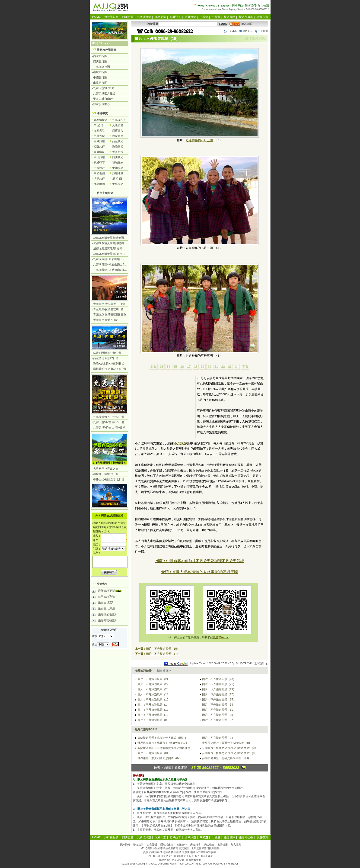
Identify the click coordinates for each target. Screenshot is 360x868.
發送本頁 (246, 31)
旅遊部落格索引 (105, 621)
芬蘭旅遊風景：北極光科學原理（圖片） (227, 758)
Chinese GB (213, 6)
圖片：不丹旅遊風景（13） (219, 705)
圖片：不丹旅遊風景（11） (219, 710)
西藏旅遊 (190, 17)
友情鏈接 (223, 845)
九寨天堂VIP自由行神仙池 (109, 428)
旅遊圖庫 (229, 17)
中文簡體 (261, 31)
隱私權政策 (167, 845)
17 (189, 367)
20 (209, 367)
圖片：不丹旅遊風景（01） (154, 753)
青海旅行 (118, 152)
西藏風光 (118, 141)
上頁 (153, 367)
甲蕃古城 (99, 136)
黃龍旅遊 (118, 125)
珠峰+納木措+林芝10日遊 (109, 364)
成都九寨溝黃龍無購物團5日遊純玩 (115, 243)
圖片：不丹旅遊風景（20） (154, 689)
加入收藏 (263, 6)
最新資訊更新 (108, 591)
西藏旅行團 (100, 56)
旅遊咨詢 (262, 17)
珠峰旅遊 (118, 147)
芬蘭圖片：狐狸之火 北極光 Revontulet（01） (231, 748)
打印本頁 (230, 31)
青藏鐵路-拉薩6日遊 (106, 320)
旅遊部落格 (246, 17)
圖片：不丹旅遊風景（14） (154, 705)
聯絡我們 (250, 6)
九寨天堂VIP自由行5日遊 (109, 422)
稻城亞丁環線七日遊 (106, 474)
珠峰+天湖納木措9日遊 (107, 353)
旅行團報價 (111, 17)
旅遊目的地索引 (105, 615)
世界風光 (118, 184)
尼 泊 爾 (117, 179)
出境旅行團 (100, 83)
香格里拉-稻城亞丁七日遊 (109, 479)
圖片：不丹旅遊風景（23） (219, 679)
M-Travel (233, 864)
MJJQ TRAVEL (244, 663)
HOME (201, 6)
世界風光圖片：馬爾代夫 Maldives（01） (228, 743)
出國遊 (216, 17)
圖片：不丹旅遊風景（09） (219, 715)
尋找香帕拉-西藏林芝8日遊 (110, 369)
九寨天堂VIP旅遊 (104, 88)
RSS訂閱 (241, 24)
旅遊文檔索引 (103, 603)
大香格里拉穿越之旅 (106, 469)
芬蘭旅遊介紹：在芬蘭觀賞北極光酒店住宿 (164, 748)
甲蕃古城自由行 (103, 99)
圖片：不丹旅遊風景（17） (163, 654)
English (225, 6)
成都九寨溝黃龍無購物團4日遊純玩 (115, 238)
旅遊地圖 (118, 173)
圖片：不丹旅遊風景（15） (163, 649)
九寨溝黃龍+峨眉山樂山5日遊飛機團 (116, 259)
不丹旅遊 (180, 443)
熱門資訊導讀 (103, 597)
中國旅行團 (100, 77)
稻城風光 (118, 163)
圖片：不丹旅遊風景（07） (219, 720)
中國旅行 (99, 168)
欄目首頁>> (164, 671)
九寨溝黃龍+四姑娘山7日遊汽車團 (114, 270)
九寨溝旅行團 (102, 67)
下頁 (245, 367)
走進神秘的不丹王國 (199, 140)
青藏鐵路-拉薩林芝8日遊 (108, 309)
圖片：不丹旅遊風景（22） (154, 684)
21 (216, 367)
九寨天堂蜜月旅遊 (104, 94)
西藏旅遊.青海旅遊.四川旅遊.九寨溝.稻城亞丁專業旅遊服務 (183, 852)
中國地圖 (99, 173)
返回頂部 (261, 663)
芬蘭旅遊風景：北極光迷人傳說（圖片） (162, 738)
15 (175, 367)
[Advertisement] (165, 407)
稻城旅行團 (100, 72)
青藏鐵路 (99, 152)
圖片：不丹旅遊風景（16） (154, 700)
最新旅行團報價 (106, 50)
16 (182, 367)
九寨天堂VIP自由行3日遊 (109, 417)
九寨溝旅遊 (144, 17)
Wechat (224, 637)
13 (162, 367)
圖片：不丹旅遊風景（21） (219, 684)
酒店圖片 (118, 131)
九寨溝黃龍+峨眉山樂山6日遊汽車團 (116, 265)
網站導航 (237, 6)
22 (223, 367)
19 (203, 367)
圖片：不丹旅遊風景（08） (154, 720)
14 (169, 367)
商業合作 (182, 845)
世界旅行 (99, 179)
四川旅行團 (100, 61)
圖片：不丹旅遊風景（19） (219, 689)
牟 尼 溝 (99, 125)
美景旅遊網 (178, 860)
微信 (216, 637)
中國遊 (204, 17)
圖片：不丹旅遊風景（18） (154, 694)
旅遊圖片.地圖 (104, 609)
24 (237, 367)
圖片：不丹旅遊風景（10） (154, 715)
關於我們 (125, 845)
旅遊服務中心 (102, 104)
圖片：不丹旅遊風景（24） (154, 679)
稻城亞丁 (175, 17)
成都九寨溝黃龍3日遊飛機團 (111, 248)
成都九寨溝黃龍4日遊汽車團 (111, 254)
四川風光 (118, 157)
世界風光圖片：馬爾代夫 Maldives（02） (163, 743)
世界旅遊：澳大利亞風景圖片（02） (160, 758)
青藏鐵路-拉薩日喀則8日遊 (110, 315)
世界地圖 (99, 184)
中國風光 (118, 168)
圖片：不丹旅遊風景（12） (154, 710)
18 (196, 367)
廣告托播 (195, 845)
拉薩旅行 (99, 147)
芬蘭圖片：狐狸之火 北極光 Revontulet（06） (231, 753)
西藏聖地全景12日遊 (106, 358)
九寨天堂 (160, 17)
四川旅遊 (128, 17)
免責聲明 (152, 845)
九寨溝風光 (119, 120)
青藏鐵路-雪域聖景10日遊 (109, 304)
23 (230, 367)
